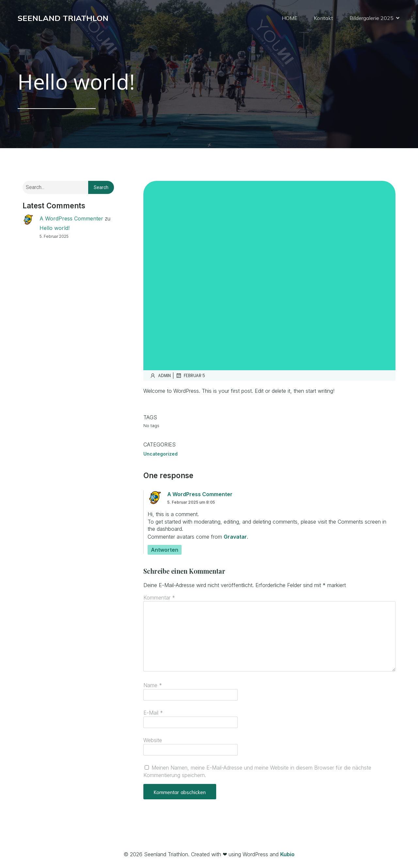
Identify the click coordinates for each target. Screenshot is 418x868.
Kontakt (323, 18)
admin (160, 375)
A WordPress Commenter (71, 218)
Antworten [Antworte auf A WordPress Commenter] (165, 550)
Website (153, 740)
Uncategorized (161, 454)
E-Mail (153, 713)
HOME (290, 18)
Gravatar (235, 537)
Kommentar (159, 598)
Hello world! (55, 228)
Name (153, 685)
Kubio (287, 854)
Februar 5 (190, 375)
